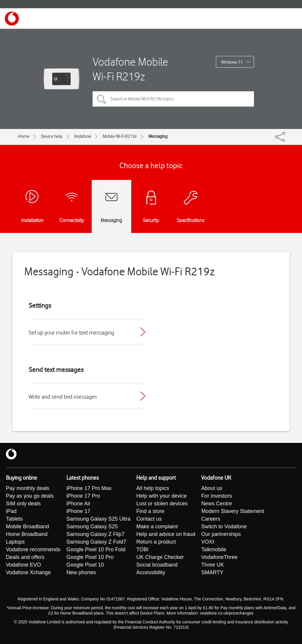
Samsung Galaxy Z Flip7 (95, 534)
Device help (52, 136)
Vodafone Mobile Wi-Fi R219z (130, 69)
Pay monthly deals (28, 488)
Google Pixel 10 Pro (90, 557)
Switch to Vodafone (224, 527)
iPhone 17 (78, 511)
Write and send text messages (63, 397)
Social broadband (157, 565)
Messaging (158, 136)
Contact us (149, 519)
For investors (216, 496)
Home (24, 136)
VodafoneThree (219, 557)
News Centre (216, 504)
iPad (11, 511)
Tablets (14, 519)
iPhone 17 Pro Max (89, 488)
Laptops (15, 542)
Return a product (156, 542)
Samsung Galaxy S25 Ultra (98, 519)
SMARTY (212, 572)
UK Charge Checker (160, 557)
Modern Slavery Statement (233, 511)
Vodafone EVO (23, 565)
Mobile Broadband (27, 527)
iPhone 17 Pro (83, 496)
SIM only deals (23, 504)
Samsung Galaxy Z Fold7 (96, 542)
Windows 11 (232, 62)
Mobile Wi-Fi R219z (120, 136)
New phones (81, 572)
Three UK (212, 565)
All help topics (153, 488)
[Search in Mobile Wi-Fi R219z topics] (173, 99)
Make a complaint (157, 527)
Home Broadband (27, 534)
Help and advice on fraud (166, 534)
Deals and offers (25, 557)
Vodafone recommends (33, 549)
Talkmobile (214, 549)
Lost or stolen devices (162, 504)
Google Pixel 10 (85, 565)
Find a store (150, 511)
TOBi (142, 549)
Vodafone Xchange (28, 572)
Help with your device (161, 496)
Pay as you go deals (30, 496)
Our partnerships (221, 534)
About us (212, 488)
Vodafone (83, 136)
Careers (211, 519)
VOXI (207, 542)
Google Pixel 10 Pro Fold (96, 549)
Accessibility (151, 572)
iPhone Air (78, 504)
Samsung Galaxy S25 (92, 527)
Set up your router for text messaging (71, 332)
